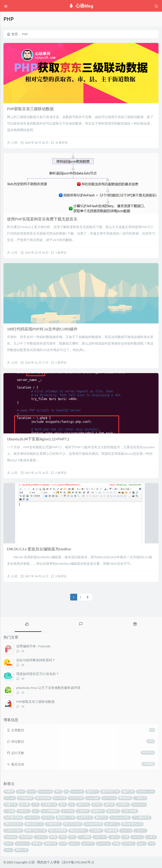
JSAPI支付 (32, 818)
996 (72, 805)
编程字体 (128, 792)
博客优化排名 (13, 824)
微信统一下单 (66, 818)
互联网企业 (49, 805)
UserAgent (139, 805)
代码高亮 (26, 837)
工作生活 (41, 837)
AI (66, 792)
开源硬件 (96, 831)
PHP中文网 (76, 798)
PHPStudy (109, 798)
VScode (10, 798)
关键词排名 (53, 824)
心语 (14, 143)
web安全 (88, 844)
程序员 (97, 805)
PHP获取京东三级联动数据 (30, 109)
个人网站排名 (142, 818)
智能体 (9, 792)
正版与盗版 (130, 811)
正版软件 (83, 811)
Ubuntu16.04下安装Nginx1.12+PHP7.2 (38, 439)
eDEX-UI (126, 831)
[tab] (27, 624)
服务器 (109, 805)
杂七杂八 (129, 844)
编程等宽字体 (110, 792)
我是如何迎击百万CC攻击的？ (38, 674)
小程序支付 (85, 818)
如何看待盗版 (13, 818)
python (74, 844)
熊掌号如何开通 (36, 831)
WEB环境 (60, 798)
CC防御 (10, 811)
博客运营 (21, 850)
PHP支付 (48, 818)
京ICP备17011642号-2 (78, 862)
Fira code (77, 792)
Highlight (11, 837)
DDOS (9, 844)
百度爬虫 (123, 805)
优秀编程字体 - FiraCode (33, 646)
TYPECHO (100, 837)
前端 (116, 844)
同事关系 (11, 805)
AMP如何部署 (93, 824)
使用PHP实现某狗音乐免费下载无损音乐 (42, 219)
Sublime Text (146, 792)
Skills (21, 792)
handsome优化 (120, 818)
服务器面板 (43, 798)
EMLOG (114, 837)
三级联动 (140, 798)
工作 (35, 805)
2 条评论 (61, 363)
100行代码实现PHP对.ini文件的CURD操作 (42, 329)
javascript (103, 844)
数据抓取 (125, 798)
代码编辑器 (25, 798)
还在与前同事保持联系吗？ (36, 660)
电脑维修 (111, 831)
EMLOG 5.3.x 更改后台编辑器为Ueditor (39, 549)
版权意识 (113, 811)
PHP (152, 844)
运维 (125, 837)
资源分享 (51, 844)
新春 (53, 837)
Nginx (142, 844)
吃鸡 (63, 844)
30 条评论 (62, 143)
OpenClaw (45, 792)
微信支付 (101, 818)
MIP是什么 (112, 824)
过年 (72, 837)
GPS (36, 811)
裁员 (63, 805)
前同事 (24, 805)
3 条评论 (61, 253)
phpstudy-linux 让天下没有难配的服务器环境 (48, 688)
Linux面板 (93, 798)
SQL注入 (137, 837)
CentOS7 (140, 831)
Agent (31, 792)
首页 (12, 34)
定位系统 (68, 811)
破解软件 (98, 811)
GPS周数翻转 (50, 811)
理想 (63, 837)
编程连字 (92, 792)
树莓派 (37, 844)
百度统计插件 (13, 831)
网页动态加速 (73, 824)
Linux (8, 850)
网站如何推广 (78, 831)
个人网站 (85, 837)
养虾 (58, 792)
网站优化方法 (34, 824)
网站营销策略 (58, 831)
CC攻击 (151, 837)
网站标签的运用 (132, 824)
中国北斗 (23, 811)
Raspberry (23, 844)
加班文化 (83, 805)
